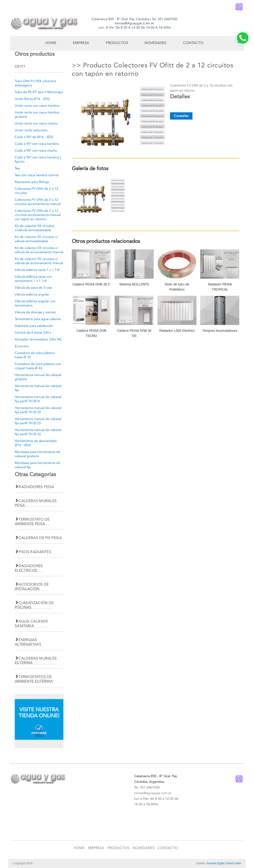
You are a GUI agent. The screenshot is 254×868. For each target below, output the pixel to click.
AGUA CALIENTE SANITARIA (31, 624)
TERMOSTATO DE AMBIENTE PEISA (32, 522)
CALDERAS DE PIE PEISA (40, 538)
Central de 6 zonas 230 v (33, 333)
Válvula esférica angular (32, 294)
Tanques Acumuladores (220, 331)
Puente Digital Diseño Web (224, 863)
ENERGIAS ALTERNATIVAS (28, 642)
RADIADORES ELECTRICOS (29, 568)
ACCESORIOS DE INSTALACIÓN (32, 587)
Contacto (193, 43)
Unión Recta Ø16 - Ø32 (32, 99)
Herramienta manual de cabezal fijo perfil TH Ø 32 (38, 432)
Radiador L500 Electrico (177, 331)
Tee (17, 168)
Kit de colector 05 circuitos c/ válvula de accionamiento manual (39, 261)
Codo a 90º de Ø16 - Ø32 (34, 137)
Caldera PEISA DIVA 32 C (91, 284)
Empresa (81, 43)
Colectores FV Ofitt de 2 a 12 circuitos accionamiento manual (38, 202)
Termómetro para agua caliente (38, 319)
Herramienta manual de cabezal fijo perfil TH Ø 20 (38, 410)
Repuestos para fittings (32, 182)
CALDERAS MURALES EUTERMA (36, 660)
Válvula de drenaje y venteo (35, 312)
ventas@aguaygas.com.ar (153, 793)
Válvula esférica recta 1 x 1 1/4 (37, 270)
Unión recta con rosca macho (36, 123)
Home (51, 43)
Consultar (181, 116)
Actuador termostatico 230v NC (38, 339)
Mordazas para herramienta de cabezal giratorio (37, 454)
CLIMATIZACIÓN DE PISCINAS (34, 605)
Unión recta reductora (31, 130)
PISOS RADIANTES (35, 552)
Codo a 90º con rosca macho (36, 151)
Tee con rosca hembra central (36, 175)
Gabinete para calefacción (34, 326)
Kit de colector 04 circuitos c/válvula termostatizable (34, 228)
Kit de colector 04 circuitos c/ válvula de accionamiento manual (39, 250)
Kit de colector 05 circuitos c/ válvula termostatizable (36, 239)
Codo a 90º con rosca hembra (37, 144)
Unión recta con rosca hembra (37, 106)
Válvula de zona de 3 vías (33, 288)
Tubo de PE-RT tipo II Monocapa (39, 92)
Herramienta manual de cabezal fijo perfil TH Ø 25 (38, 421)
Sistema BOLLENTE (134, 284)
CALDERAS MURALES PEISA (36, 503)
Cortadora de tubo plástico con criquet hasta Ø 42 (38, 366)
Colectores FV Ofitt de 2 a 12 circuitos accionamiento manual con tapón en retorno (38, 215)
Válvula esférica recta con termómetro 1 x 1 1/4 (33, 279)
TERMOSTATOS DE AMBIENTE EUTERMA (34, 679)
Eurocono (22, 346)
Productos (117, 43)
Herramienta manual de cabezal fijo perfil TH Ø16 (38, 399)
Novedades (155, 43)
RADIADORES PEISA (36, 487)
